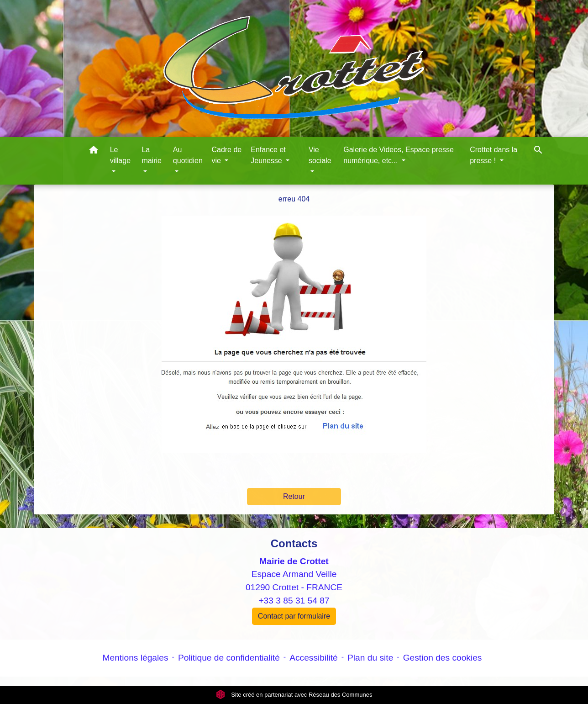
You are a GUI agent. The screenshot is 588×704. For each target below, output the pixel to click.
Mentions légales (136, 658)
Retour (294, 496)
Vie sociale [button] (320, 155)
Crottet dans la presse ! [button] (493, 155)
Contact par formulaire (294, 616)
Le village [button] (120, 155)
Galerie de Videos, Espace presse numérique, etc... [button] (399, 155)
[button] (94, 151)
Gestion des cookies (443, 658)
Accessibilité (314, 658)
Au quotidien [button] (188, 155)
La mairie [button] (152, 155)
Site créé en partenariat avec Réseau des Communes (294, 695)
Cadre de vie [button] (226, 155)
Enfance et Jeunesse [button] (268, 155)
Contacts (294, 543)
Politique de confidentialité (229, 658)
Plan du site (370, 658)
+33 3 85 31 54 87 (294, 601)
